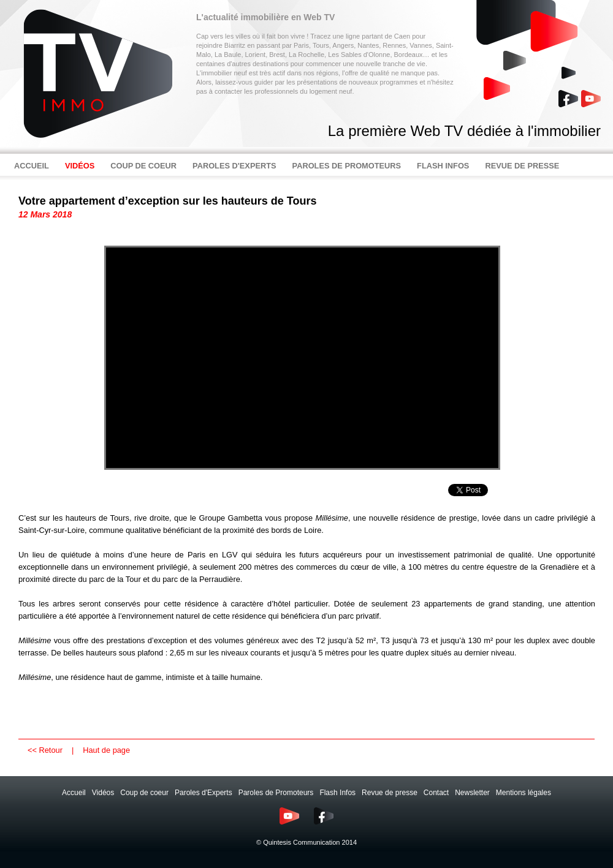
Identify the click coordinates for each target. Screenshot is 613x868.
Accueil (74, 793)
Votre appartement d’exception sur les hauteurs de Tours (167, 201)
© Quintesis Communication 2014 (306, 842)
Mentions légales (524, 793)
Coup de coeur (144, 793)
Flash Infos (337, 793)
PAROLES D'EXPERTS (234, 166)
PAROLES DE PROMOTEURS (347, 166)
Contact (436, 793)
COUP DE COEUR (143, 166)
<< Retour (45, 750)
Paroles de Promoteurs (276, 793)
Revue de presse (390, 793)
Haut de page (106, 750)
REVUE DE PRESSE (522, 166)
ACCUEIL (32, 166)
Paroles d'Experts (204, 793)
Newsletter (472, 793)
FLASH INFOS (443, 166)
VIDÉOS (80, 166)
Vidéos (103, 793)
